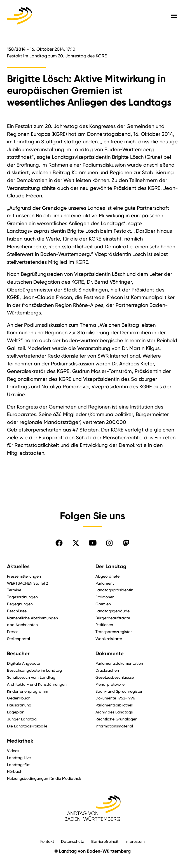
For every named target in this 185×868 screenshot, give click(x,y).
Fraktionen (105, 597)
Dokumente (110, 654)
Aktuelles (18, 566)
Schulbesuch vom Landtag (31, 677)
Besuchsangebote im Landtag (34, 670)
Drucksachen (107, 670)
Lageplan (16, 712)
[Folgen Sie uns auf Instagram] (109, 543)
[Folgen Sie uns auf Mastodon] (126, 543)
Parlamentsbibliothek (114, 705)
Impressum (135, 841)
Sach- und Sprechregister (119, 691)
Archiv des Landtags (114, 712)
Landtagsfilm (19, 765)
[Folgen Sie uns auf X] (76, 543)
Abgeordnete (107, 576)
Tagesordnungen (22, 597)
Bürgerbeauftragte (113, 618)
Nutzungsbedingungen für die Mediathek (44, 778)
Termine (14, 590)
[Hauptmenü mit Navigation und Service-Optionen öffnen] (174, 16)
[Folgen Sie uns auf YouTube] (93, 543)
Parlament (105, 583)
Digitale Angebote (24, 663)
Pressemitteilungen (24, 576)
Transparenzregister (114, 632)
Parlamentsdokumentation (119, 663)
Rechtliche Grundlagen (116, 719)
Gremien (103, 604)
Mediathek (20, 741)
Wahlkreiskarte (109, 639)
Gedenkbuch (19, 698)
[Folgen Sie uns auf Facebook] (59, 543)
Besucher (18, 654)
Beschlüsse (17, 611)
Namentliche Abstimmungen (32, 618)
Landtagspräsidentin (114, 590)
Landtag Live (19, 758)
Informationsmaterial (114, 726)
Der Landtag (111, 566)
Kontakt (47, 841)
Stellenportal (18, 639)
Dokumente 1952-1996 (115, 698)
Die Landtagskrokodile (27, 726)
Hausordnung (19, 705)
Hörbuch (15, 771)
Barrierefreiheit (105, 841)
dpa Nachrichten (22, 625)
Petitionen (104, 625)
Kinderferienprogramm (28, 691)
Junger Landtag (22, 719)
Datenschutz (72, 841)
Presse (13, 632)
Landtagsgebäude (113, 611)
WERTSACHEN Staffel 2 (27, 583)
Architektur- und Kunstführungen (37, 684)
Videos (13, 751)
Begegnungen (20, 604)
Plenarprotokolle (110, 684)
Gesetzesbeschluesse (115, 677)
